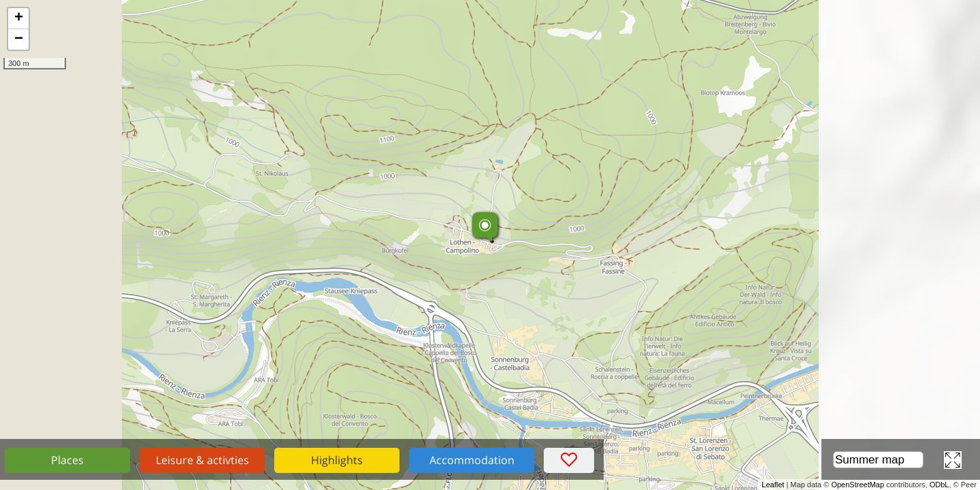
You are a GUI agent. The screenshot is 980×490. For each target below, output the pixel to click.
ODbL (940, 485)
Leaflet (773, 485)
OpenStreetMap (857, 485)
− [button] (19, 39)
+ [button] (19, 18)
